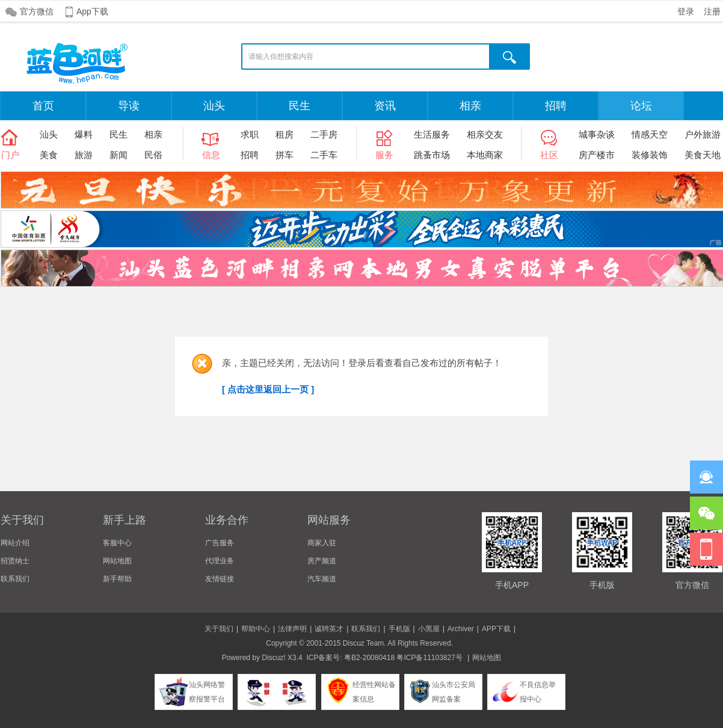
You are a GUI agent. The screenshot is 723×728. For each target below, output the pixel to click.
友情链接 (220, 579)
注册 (712, 11)
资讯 (385, 106)
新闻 (118, 155)
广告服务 (220, 543)
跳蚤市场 (432, 155)
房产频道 (322, 561)
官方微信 (37, 11)
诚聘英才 (329, 629)
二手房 (324, 134)
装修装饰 (650, 155)
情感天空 (650, 134)
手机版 (399, 629)
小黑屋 (429, 629)
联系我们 (15, 579)
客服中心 (117, 543)
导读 (129, 106)
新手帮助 (117, 579)
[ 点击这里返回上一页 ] (268, 389)
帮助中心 (256, 629)
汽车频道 (322, 579)
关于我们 (219, 629)
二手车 (324, 155)
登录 (686, 11)
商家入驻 (322, 543)
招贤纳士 (15, 561)
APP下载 (496, 629)
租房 (285, 134)
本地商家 (485, 155)
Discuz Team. (365, 643)
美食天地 (703, 155)
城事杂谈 (597, 134)
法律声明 (292, 629)
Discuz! (273, 658)
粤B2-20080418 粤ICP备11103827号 (403, 658)
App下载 (92, 11)
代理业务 (220, 561)
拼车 (285, 155)
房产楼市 (597, 155)
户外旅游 (703, 134)
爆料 (84, 134)
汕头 (214, 106)
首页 (43, 106)
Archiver (461, 629)
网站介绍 (15, 543)
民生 (300, 106)
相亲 (470, 106)
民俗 (153, 155)
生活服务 (432, 134)
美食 (49, 155)
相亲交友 (485, 134)
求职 (250, 134)
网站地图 (117, 561)
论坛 (641, 106)
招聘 (556, 106)
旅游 (84, 155)
